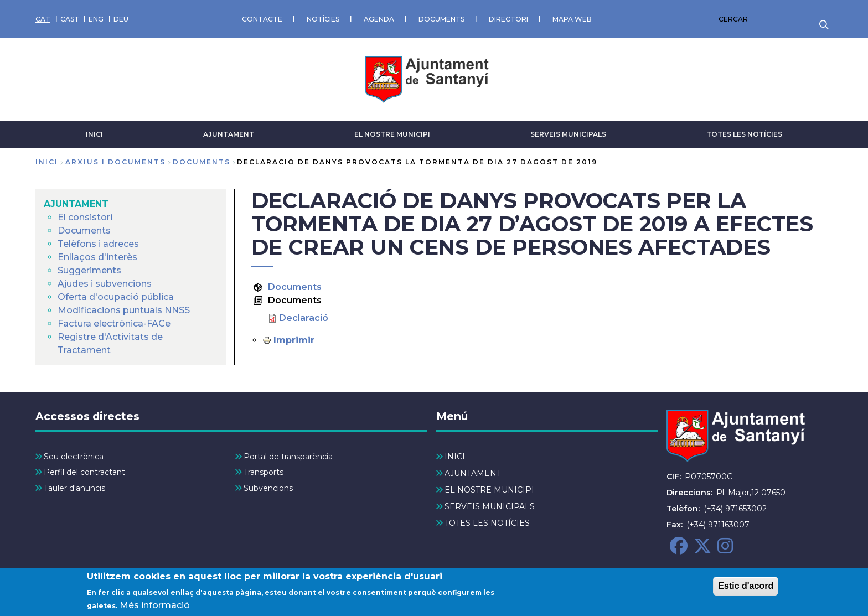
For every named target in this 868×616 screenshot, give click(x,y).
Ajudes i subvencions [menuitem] (105, 284)
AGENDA (379, 19)
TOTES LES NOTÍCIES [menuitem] (487, 523)
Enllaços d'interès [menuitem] (97, 257)
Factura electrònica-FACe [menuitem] (114, 323)
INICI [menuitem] (455, 457)
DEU (121, 19)
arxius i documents (115, 162)
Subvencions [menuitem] (268, 488)
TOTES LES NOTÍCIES (744, 134)
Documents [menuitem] (84, 231)
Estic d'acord (746, 590)
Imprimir (294, 340)
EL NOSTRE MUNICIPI (392, 134)
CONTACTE (262, 19)
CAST (70, 19)
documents (201, 162)
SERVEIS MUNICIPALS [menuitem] (490, 506)
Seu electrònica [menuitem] (74, 457)
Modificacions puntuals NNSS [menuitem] (124, 310)
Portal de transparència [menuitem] (288, 457)
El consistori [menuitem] (85, 217)
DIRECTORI (508, 19)
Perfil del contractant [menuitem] (84, 472)
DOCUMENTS (441, 19)
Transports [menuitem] (263, 472)
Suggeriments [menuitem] (89, 270)
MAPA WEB (572, 19)
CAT (43, 19)
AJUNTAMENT (229, 134)
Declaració (304, 318)
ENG (96, 19)
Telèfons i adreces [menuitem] (98, 244)
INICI (94, 134)
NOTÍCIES (323, 19)
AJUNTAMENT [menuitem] (76, 204)
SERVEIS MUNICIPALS (568, 134)
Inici (47, 162)
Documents (295, 287)
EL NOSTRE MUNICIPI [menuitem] (489, 490)
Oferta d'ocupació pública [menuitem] (116, 297)
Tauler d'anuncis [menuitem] (74, 488)
